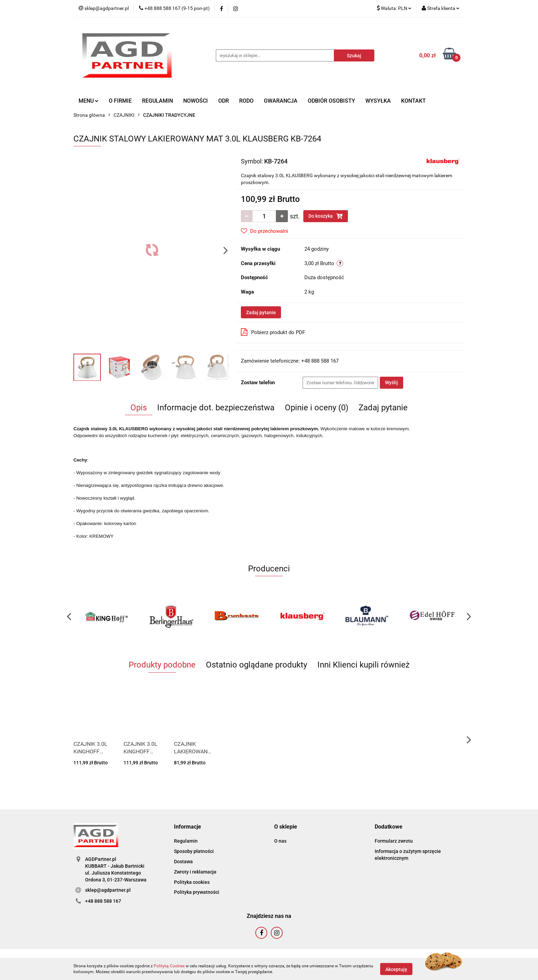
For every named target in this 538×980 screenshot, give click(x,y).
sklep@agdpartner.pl (108, 890)
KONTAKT (413, 101)
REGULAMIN (157, 101)
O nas (280, 841)
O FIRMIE (120, 101)
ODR (224, 101)
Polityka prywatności (197, 892)
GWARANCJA (281, 101)
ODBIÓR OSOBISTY (331, 101)
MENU (89, 101)
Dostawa (183, 862)
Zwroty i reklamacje (195, 872)
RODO (246, 101)
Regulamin (186, 841)
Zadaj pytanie (261, 312)
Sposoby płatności (194, 851)
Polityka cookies (192, 882)
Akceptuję (396, 969)
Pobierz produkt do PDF (273, 332)
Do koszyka (326, 216)
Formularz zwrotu (394, 841)
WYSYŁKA (378, 101)
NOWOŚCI (196, 101)
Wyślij (391, 383)
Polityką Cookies (169, 966)
